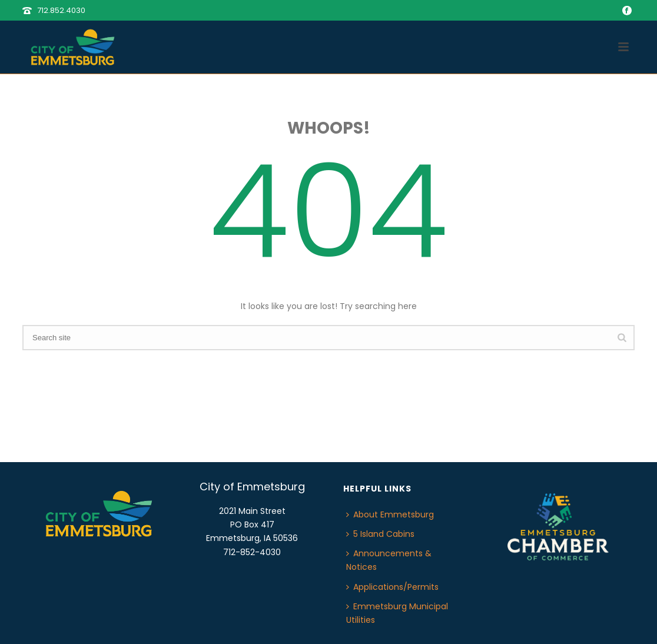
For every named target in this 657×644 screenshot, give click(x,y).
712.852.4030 (61, 10)
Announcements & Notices (389, 560)
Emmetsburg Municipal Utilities (397, 613)
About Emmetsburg (390, 514)
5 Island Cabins (380, 534)
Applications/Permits (392, 587)
